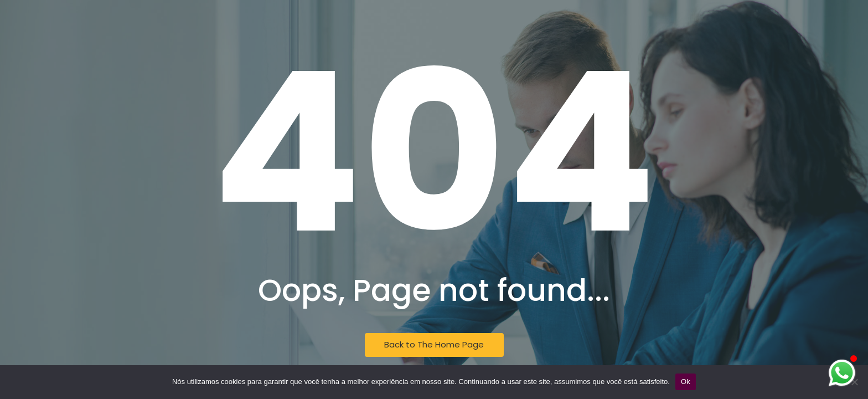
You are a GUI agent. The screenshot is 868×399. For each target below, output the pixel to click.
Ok (686, 382)
